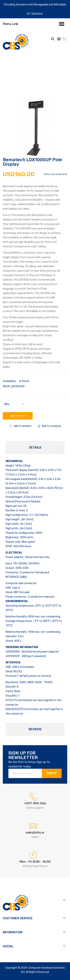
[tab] (35, 448)
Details (35, 448)
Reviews (35, 729)
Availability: (10, 381)
